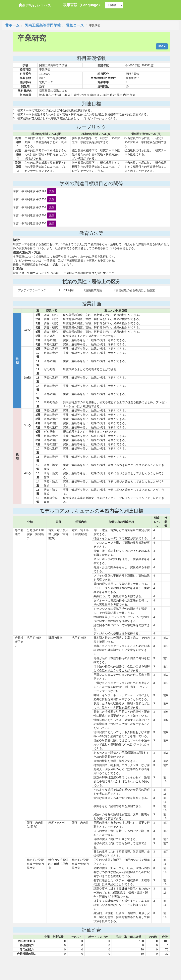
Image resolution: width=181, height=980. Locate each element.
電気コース (75, 25)
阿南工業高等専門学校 (43, 25)
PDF (162, 46)
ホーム (12, 25)
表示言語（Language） (82, 5)
